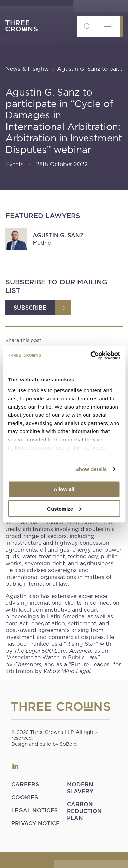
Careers (25, 785)
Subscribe (30, 308)
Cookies (25, 798)
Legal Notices (34, 810)
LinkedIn (15, 766)
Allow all (64, 489)
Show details (91, 469)
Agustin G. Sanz (58, 235)
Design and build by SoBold (44, 744)
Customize (64, 508)
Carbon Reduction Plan (84, 811)
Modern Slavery (80, 788)
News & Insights (27, 69)
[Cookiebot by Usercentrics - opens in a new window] (91, 355)
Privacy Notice (35, 823)
